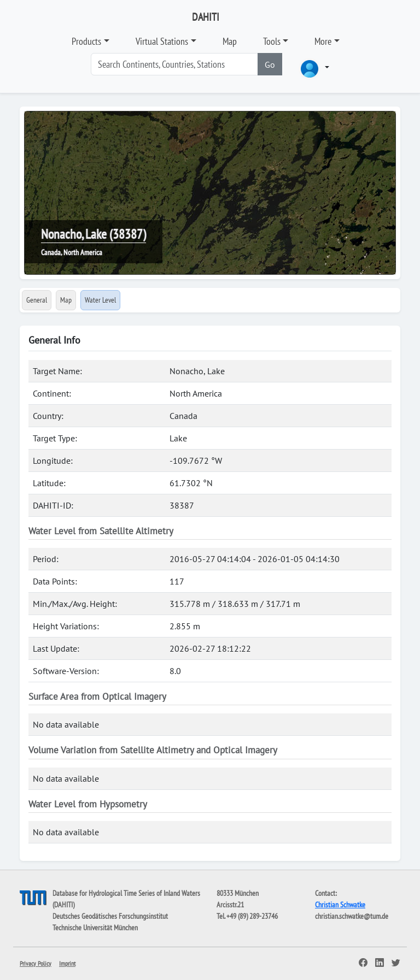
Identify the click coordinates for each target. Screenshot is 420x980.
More (323, 41)
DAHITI (206, 17)
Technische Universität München (95, 928)
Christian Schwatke (340, 905)
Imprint (67, 963)
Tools (272, 41)
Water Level (100, 300)
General (37, 300)
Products (86, 41)
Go (270, 64)
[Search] (174, 64)
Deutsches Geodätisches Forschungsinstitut (110, 916)
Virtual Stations (162, 41)
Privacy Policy (36, 963)
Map (230, 41)
